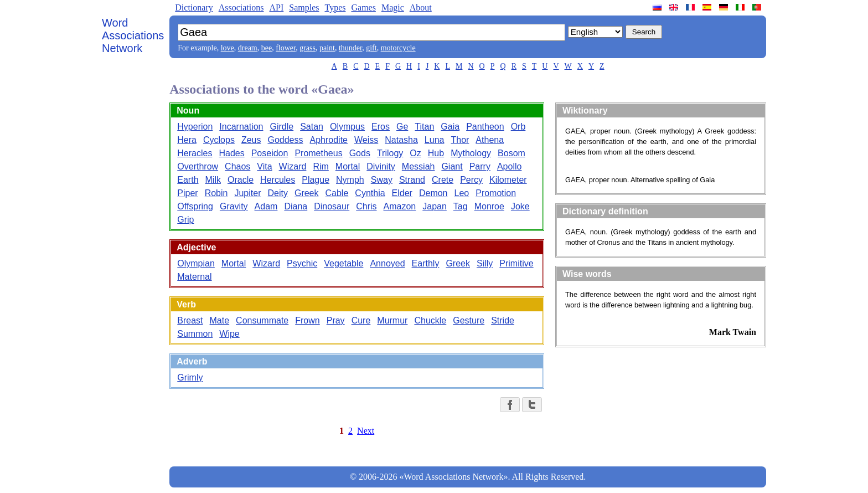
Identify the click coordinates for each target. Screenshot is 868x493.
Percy (471, 180)
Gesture (469, 320)
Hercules (278, 180)
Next (366, 431)
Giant (452, 166)
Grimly (190, 378)
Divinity (381, 166)
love (228, 48)
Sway (382, 180)
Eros (381, 127)
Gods (360, 153)
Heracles (195, 153)
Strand (412, 180)
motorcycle (398, 48)
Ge (402, 127)
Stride (503, 320)
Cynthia (370, 193)
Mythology (471, 153)
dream (248, 48)
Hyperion (195, 127)
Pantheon (485, 127)
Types (335, 7)
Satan (312, 127)
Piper (187, 193)
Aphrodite (329, 140)
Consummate (262, 320)
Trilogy (390, 153)
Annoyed (387, 263)
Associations (241, 7)
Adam (266, 206)
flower (286, 48)
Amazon (400, 206)
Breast (190, 320)
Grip (185, 220)
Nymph (350, 180)
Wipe (229, 334)
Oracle (241, 180)
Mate (220, 320)
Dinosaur (332, 206)
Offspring (195, 206)
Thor (460, 140)
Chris (366, 206)
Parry (480, 166)
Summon (195, 334)
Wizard (293, 166)
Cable (337, 193)
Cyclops (219, 140)
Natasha (401, 140)
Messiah (418, 166)
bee (267, 48)
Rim (321, 166)
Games (363, 7)
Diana (296, 206)
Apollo (509, 166)
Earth (188, 180)
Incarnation (241, 127)
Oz (415, 153)
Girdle (281, 127)
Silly (485, 263)
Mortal (348, 166)
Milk (213, 180)
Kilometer (508, 180)
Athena (490, 140)
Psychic (302, 263)
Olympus (347, 127)
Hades (231, 153)
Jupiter (247, 193)
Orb (518, 127)
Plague (316, 180)
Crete (443, 180)
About (421, 7)
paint (327, 48)
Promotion (496, 193)
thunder (350, 48)
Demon (433, 193)
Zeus (251, 140)
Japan (435, 206)
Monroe (489, 206)
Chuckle (430, 320)
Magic (393, 7)
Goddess (285, 140)
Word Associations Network (133, 35)
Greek (307, 193)
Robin (216, 193)
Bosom (512, 153)
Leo (462, 193)
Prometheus (318, 153)
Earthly (426, 263)
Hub (436, 153)
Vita (264, 166)
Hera (187, 140)
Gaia (450, 127)
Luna (435, 140)
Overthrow (198, 166)
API (276, 7)
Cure (361, 320)
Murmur (392, 320)
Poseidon (270, 153)
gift (371, 48)
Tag (461, 206)
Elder (402, 193)
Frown (307, 320)
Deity (277, 193)
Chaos (237, 166)
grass (308, 48)
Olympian (196, 263)
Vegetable (343, 263)
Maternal (194, 277)
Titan (424, 127)
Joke (520, 206)
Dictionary (194, 7)
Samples (304, 7)
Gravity (234, 206)
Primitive (516, 263)
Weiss (366, 140)
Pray (336, 320)
